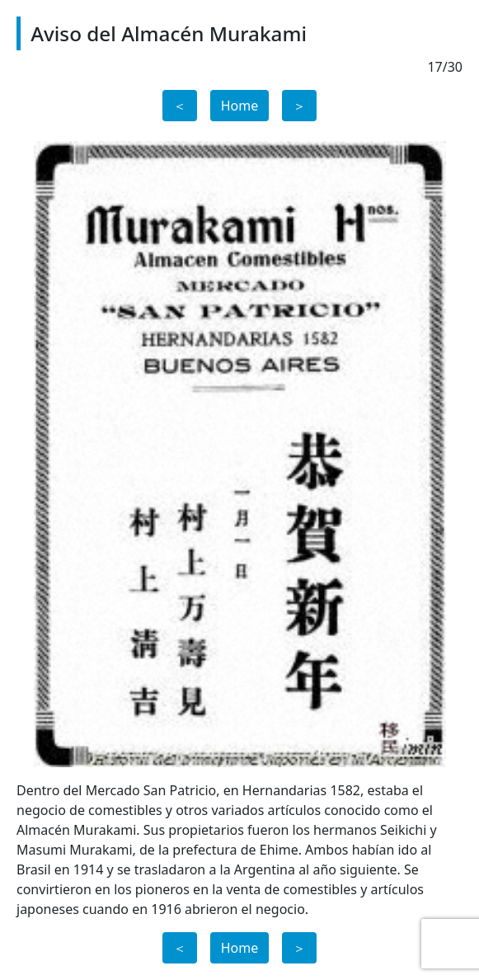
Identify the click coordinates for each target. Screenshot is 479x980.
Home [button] (240, 106)
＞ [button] (299, 106)
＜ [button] (180, 106)
